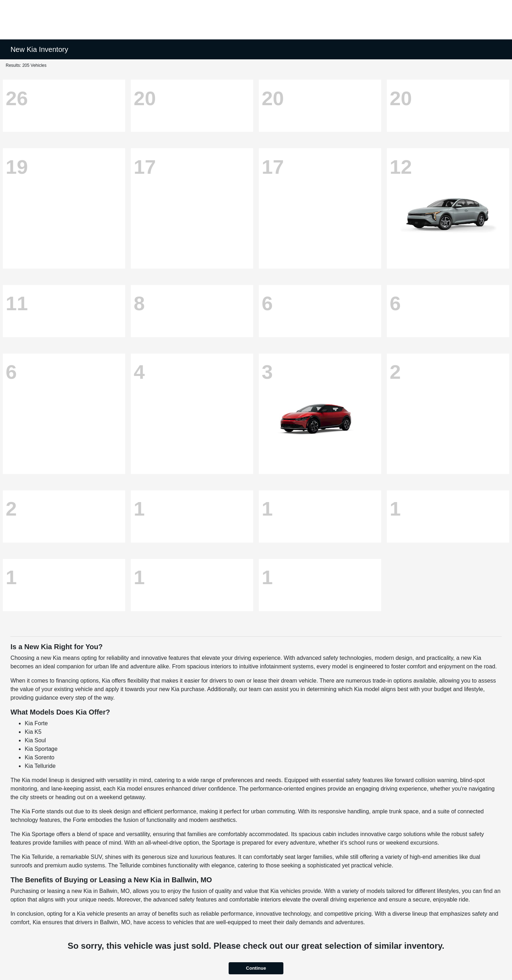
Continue (256, 968)
